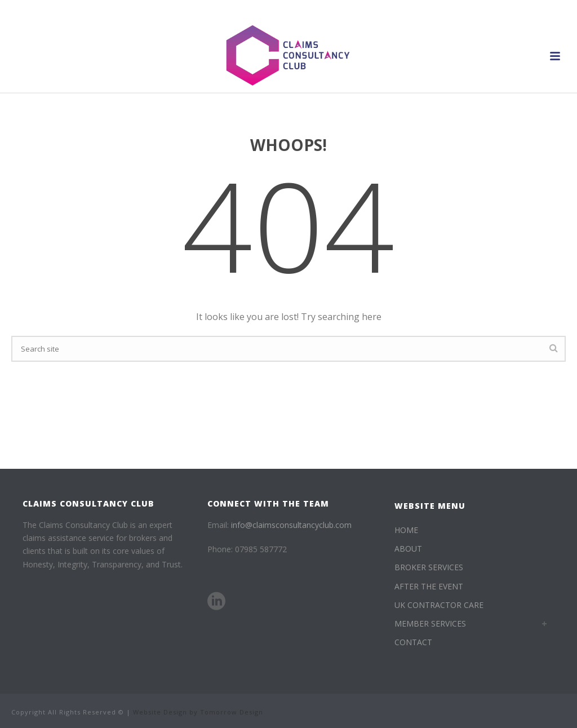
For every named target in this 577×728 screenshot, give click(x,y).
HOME (406, 530)
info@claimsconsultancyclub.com (291, 525)
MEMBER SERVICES (430, 623)
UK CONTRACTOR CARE (439, 605)
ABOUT (408, 549)
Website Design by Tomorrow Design (198, 712)
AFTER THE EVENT (429, 586)
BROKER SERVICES (429, 567)
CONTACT (413, 642)
